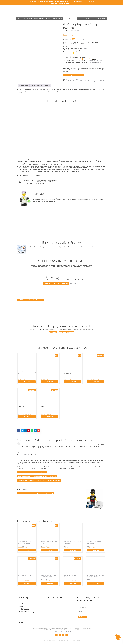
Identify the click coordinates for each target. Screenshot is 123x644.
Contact (21, 604)
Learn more (69, 3)
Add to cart (99, 61)
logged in (27, 455)
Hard (82, 39)
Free (71, 81)
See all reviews (52, 602)
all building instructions (47, 2)
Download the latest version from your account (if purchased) (36, 493)
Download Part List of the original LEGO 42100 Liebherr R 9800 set (37, 476)
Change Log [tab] (47, 86)
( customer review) (75, 31)
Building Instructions (74, 79)
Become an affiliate (24, 610)
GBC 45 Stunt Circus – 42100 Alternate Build (43, 160)
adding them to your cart (86, 247)
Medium (78, 39)
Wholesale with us (24, 611)
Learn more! (72, 284)
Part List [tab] (40, 86)
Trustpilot (22, 622)
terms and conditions (91, 614)
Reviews (36, 19)
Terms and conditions (57, 631)
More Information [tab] (24, 86)
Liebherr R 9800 (100, 81)
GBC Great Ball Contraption (80, 81)
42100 (68, 81)
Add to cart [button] (27, 382)
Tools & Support (57, 19)
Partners (21, 608)
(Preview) (85, 48)
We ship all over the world (26, 613)
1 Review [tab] (33, 86)
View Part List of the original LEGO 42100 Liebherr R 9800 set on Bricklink (39, 480)
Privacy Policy (68, 631)
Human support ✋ (69, 53)
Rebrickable (49, 467)
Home (19, 19)
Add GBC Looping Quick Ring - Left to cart (56, 283)
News (31, 19)
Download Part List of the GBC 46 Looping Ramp (32, 472)
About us (94, 19)
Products (25, 19)
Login (88, 19)
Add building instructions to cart (74, 75)
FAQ (20, 605)
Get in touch (103, 19)
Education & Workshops (45, 19)
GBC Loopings (61, 280)
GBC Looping (92, 81)
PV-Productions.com (54, 630)
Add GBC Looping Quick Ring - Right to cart (31, 300)
